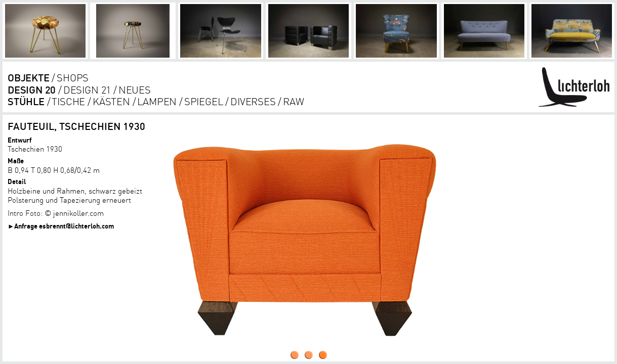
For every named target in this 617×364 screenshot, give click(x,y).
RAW (293, 101)
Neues (135, 90)
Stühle (26, 101)
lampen (157, 101)
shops (73, 78)
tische (68, 101)
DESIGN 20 (32, 90)
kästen (111, 101)
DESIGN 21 (87, 90)
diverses (253, 101)
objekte (29, 78)
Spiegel (204, 101)
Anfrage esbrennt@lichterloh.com (64, 226)
